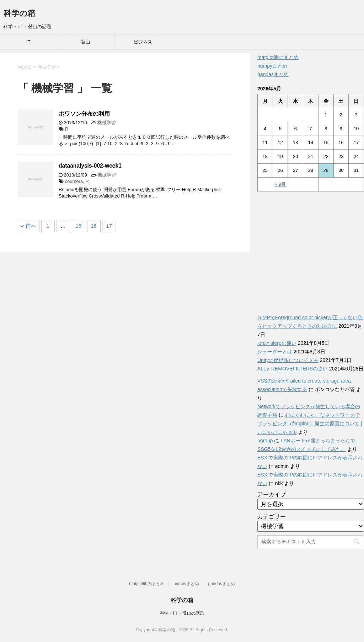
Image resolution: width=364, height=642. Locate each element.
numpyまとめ (272, 66)
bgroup (265, 441)
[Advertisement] (311, 249)
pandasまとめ (273, 74)
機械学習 (107, 123)
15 (78, 226)
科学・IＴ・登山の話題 (182, 613)
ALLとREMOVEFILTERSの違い (293, 369)
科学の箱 (19, 13)
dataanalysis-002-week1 (90, 166)
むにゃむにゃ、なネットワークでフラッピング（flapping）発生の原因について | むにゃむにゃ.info (310, 423)
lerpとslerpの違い (277, 343)
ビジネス (143, 42)
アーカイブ (272, 494)
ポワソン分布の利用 (84, 114)
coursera (74, 181)
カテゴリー (272, 517)
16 (94, 226)
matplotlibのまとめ (278, 57)
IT (28, 42)
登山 (86, 42)
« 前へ (29, 226)
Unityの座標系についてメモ (288, 360)
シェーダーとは (275, 352)
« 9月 (280, 184)
